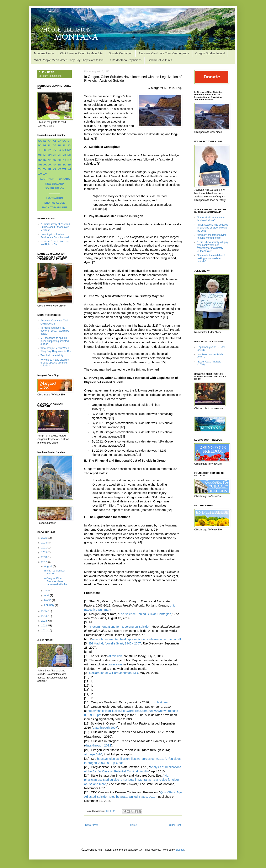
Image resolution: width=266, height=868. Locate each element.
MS (59, 155)
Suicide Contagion (121, 53)
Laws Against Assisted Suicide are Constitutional (55, 236)
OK (45, 165)
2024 (44, 543)
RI (59, 165)
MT (64, 155)
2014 (44, 616)
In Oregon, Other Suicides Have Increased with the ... (57, 581)
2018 (44, 557)
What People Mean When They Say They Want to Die (69, 60)
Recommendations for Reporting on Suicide (119, 627)
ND (40, 160)
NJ (55, 160)
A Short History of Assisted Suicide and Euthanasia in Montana (55, 227)
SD (69, 165)
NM (60, 160)
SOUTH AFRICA (54, 188)
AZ (54, 141)
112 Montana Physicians (126, 60)
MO (55, 155)
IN (45, 150)
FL (50, 146)
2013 (44, 621)
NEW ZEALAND (55, 184)
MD (69, 150)
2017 (44, 562)
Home (134, 825)
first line (162, 702)
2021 (44, 548)
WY (45, 174)
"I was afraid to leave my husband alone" (211, 219)
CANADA (64, 179)
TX (45, 169)
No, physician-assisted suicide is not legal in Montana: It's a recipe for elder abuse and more (132, 780)
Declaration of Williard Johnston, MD (114, 673)
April (47, 595)
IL (40, 150)
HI (59, 146)
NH (50, 160)
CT (69, 141)
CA (59, 141)
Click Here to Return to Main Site (81, 53)
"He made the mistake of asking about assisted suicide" (211, 258)
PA (55, 165)
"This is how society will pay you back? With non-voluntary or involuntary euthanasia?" (213, 247)
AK (40, 141)
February (50, 605)
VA (55, 169)
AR (50, 141)
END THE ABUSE (55, 203)
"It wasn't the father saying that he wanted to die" (212, 236)
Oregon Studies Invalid (210, 53)
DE (45, 146)
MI (45, 155)
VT (59, 169)
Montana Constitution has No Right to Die (55, 243)
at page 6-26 (93, 754)
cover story (115, 664)
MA (64, 150)
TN (40, 169)
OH (40, 165)
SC (64, 165)
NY (69, 160)
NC (69, 155)
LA (59, 150)
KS (50, 150)
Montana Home (44, 53)
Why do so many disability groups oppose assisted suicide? (55, 363)
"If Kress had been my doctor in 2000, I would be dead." (55, 331)
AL (45, 141)
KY (55, 150)
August (49, 566)
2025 (44, 538)
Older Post (175, 825)
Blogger (180, 850)
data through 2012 (98, 745)
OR (50, 165)
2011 (44, 631)
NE (45, 160)
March (48, 600)
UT (50, 169)
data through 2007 (105, 728)
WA (64, 169)
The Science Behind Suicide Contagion (145, 614)
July (47, 591)
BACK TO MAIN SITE (54, 208)
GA (54, 146)
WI (69, 169)
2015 (44, 611)
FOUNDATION (55, 198)
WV (40, 174)
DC (40, 146)
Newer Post (92, 825)
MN (50, 155)
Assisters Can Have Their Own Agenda (164, 53)
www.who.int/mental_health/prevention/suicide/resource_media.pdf (136, 639)
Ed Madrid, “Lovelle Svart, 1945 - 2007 (115, 643)
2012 (44, 626)
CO (64, 141)
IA (64, 146)
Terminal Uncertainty (52, 355)
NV (64, 160)
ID (69, 146)
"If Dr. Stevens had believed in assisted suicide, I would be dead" (213, 228)
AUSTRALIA (47, 179)
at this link (115, 656)
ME (40, 155)
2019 (44, 552)
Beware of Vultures (160, 60)
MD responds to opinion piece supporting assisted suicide (55, 341)
